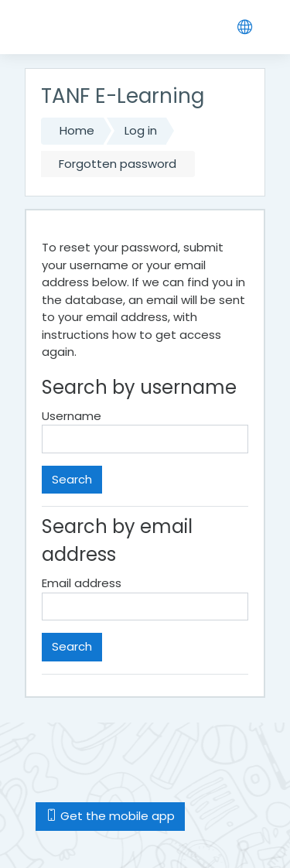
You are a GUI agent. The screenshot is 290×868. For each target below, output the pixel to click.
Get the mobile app (110, 816)
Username (72, 416)
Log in (141, 130)
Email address (82, 583)
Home (77, 130)
